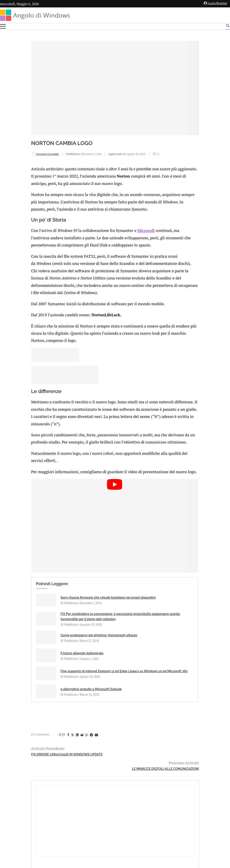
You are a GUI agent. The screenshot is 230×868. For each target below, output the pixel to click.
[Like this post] (34, 697)
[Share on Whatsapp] (58, 697)
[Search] (228, 27)
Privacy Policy (103, 819)
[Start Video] (79, 516)
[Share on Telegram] (62, 697)
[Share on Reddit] (53, 697)
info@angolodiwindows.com (123, 795)
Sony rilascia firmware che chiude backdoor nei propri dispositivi (52, 588)
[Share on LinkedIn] (48, 697)
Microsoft (112, 227)
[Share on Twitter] (44, 697)
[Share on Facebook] (39, 697)
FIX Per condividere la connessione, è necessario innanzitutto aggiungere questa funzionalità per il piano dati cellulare (125, 593)
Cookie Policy (127, 819)
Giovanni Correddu (16, 146)
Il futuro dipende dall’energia (127, 619)
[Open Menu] (3, 26)
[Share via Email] (67, 697)
